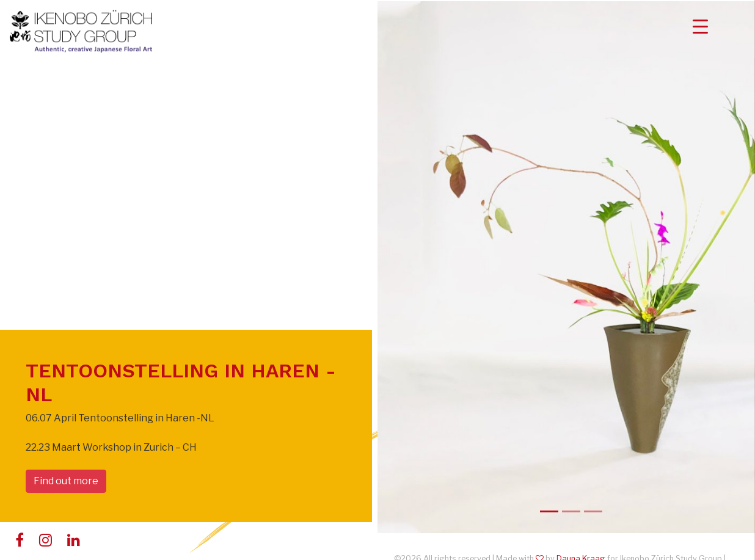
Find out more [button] (66, 481)
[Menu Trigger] (700, 26)
